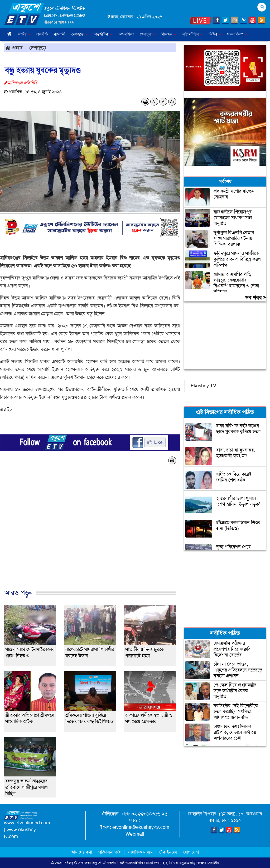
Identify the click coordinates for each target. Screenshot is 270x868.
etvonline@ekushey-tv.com (141, 827)
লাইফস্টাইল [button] (192, 34)
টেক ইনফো (169, 852)
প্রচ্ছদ (14, 48)
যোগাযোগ (191, 852)
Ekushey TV (203, 386)
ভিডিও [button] (215, 34)
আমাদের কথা (82, 852)
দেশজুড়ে (38, 48)
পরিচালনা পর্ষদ (110, 852)
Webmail (135, 834)
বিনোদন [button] (169, 34)
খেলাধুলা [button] (148, 34)
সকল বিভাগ (237, 34)
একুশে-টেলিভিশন (104, 863)
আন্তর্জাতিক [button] (103, 34)
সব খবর (256, 298)
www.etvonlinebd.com (27, 823)
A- (154, 102)
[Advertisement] (90, 532)
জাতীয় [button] (24, 34)
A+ (172, 102)
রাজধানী (60, 34)
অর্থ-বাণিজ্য (126, 34)
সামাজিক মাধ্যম (140, 852)
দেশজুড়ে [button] (79, 34)
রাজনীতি (42, 34)
